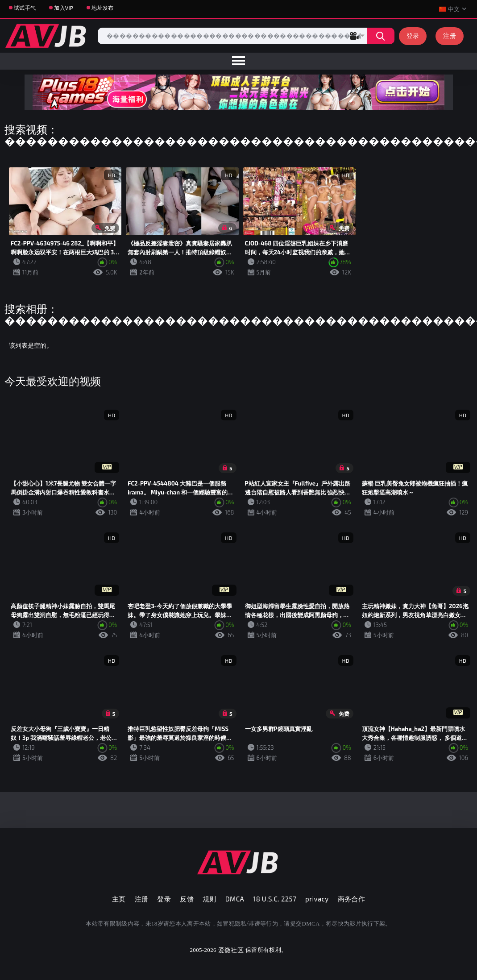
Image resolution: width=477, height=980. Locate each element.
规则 (209, 899)
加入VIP (64, 8)
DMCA (235, 899)
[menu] (238, 61)
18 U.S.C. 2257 (275, 899)
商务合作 (352, 899)
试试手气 (25, 8)
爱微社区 (231, 950)
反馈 (187, 899)
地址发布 (102, 8)
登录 (413, 35)
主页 (119, 899)
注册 (450, 35)
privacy (317, 899)
